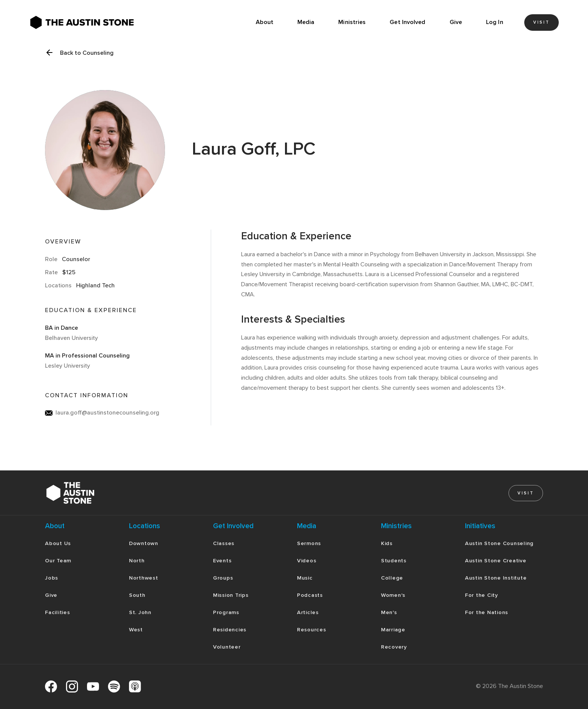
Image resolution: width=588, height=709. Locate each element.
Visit (541, 22)
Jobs (52, 578)
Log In (495, 22)
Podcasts (310, 595)
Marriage (393, 630)
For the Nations (487, 612)
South (137, 595)
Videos (307, 561)
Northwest (144, 578)
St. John (140, 612)
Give (456, 22)
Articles (308, 612)
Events (222, 561)
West (136, 630)
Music (305, 578)
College (392, 578)
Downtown (144, 543)
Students (394, 561)
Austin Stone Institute (496, 578)
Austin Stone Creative (496, 561)
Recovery (394, 647)
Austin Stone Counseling (499, 543)
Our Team (58, 561)
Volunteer (227, 647)
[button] (306, 23)
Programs (226, 612)
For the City (481, 595)
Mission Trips (231, 595)
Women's (393, 595)
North (137, 561)
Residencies (230, 630)
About (265, 22)
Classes (224, 543)
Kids (387, 543)
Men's (389, 612)
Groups (223, 578)
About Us (58, 543)
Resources (312, 630)
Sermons (309, 543)
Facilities (58, 612)
